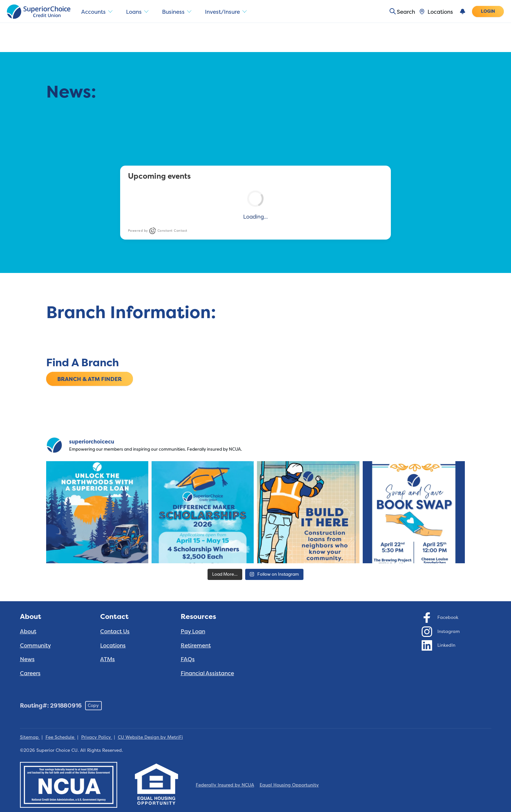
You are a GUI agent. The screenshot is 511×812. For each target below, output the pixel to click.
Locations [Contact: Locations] (113, 645)
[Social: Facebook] (440, 617)
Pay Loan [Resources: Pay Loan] (193, 631)
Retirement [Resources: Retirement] (196, 645)
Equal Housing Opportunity (289, 785)
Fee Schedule (61, 737)
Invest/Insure (229, 12)
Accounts (97, 12)
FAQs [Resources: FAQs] (188, 659)
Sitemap (30, 737)
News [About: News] (27, 659)
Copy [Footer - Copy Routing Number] (93, 705)
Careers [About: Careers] (30, 673)
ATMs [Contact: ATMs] (108, 659)
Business (179, 12)
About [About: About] (28, 631)
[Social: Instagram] (441, 631)
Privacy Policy (97, 737)
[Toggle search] (400, 11)
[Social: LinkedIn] (439, 645)
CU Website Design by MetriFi (150, 737)
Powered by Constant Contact (158, 231)
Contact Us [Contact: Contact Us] (115, 631)
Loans (139, 12)
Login (488, 11)
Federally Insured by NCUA (225, 785)
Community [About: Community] (35, 645)
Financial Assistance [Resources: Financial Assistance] (207, 673)
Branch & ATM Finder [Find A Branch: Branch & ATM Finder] (90, 379)
